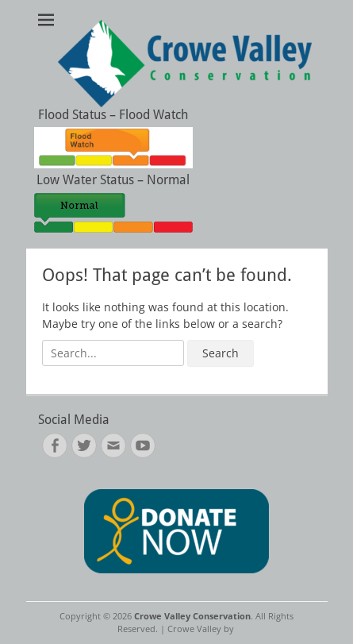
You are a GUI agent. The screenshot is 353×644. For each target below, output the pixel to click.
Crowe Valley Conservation (192, 616)
